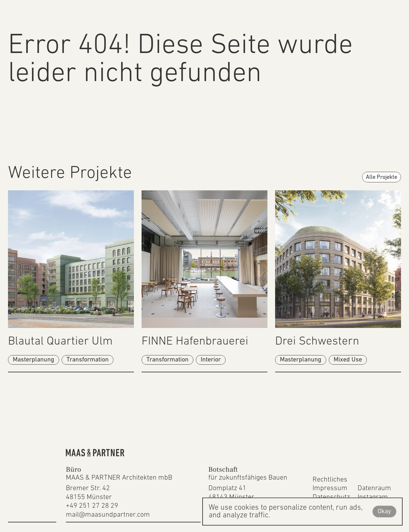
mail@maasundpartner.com (108, 515)
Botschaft (223, 469)
